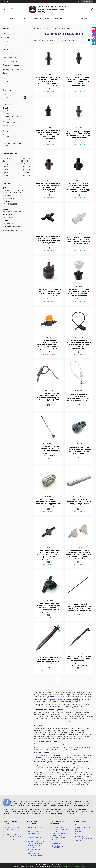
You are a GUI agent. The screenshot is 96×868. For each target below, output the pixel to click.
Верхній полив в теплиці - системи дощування (37, 842)
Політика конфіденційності (75, 866)
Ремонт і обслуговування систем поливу (61, 835)
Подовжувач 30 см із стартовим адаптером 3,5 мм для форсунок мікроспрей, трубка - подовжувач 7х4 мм (79, 607)
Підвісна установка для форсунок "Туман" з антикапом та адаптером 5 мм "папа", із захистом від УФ (79, 397)
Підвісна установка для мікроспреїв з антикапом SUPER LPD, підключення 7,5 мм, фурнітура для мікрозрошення (49, 451)
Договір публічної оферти (13, 69)
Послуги (24, 18)
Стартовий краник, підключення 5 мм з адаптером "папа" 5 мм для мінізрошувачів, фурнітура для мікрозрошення (49, 344)
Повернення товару (11, 65)
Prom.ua (58, 864)
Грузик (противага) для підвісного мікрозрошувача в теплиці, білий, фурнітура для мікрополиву (49, 503)
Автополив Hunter (58, 827)
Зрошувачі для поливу (13, 834)
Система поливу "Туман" (13, 837)
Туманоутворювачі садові (43, 755)
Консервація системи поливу (59, 839)
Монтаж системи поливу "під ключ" (60, 830)
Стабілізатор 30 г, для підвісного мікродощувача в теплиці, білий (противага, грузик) (79, 503)
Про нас (6, 49)
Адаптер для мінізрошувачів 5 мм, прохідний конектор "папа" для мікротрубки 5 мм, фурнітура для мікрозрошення (49, 241)
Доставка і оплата (10, 61)
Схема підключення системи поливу (59, 847)
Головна (12, 18)
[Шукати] (4, 9)
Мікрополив (48, 29)
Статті (5, 77)
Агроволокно (80, 831)
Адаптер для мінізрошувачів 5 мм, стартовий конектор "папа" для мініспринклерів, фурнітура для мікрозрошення (79, 81)
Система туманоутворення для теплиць (36, 837)
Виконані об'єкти (10, 57)
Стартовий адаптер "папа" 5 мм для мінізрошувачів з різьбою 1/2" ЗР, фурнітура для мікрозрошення (49, 293)
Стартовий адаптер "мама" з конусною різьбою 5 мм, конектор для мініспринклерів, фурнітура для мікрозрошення (79, 188)
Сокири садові (80, 834)
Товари (36, 18)
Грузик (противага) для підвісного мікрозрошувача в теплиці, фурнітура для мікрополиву (79, 450)
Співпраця (7, 81)
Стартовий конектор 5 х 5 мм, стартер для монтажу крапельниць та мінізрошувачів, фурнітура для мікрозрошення (49, 81)
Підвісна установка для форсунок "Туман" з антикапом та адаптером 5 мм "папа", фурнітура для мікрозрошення (49, 398)
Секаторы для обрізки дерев (83, 828)
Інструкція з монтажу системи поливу (59, 843)
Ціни (47, 18)
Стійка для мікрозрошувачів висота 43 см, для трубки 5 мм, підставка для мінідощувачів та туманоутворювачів (79, 661)
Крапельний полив (11, 830)
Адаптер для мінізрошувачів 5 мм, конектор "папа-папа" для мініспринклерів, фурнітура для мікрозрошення (79, 134)
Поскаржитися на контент (58, 866)
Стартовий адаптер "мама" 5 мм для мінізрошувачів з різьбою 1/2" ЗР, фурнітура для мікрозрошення (79, 293)
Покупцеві (58, 18)
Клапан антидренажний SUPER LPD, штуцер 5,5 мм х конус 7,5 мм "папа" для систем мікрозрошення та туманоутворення (49, 608)
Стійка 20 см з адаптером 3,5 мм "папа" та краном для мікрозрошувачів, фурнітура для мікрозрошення (49, 660)
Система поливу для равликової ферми (35, 832)
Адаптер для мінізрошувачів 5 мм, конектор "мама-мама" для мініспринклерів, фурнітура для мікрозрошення (49, 188)
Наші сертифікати (10, 53)
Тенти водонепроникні (83, 825)
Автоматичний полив (12, 827)
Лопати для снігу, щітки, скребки (84, 839)
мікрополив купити (55, 700)
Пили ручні (79, 836)
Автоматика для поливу (13, 839)
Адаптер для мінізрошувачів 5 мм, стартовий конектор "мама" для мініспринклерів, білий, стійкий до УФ (79, 240)
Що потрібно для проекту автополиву (35, 855)
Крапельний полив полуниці (35, 846)
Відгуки (72, 18)
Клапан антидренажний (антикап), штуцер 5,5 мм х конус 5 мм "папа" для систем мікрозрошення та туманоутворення (49, 555)
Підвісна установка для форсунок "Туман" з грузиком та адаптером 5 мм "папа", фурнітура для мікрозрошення (79, 345)
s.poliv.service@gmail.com (12, 212)
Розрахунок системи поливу (36, 828)
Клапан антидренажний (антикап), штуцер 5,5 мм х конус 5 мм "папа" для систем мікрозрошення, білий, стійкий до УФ (79, 555)
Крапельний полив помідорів (35, 850)
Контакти (83, 18)
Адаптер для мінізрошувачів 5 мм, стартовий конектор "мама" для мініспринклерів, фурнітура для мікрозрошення (49, 135)
